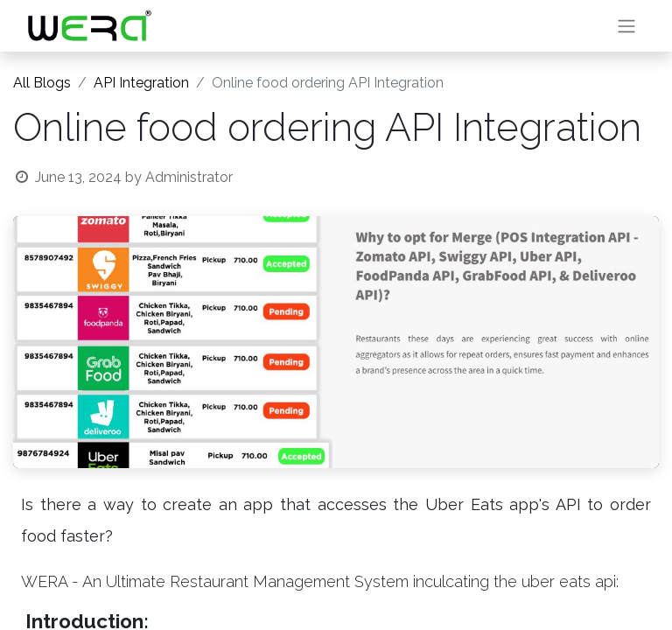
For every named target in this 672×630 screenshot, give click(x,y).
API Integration (141, 83)
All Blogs (42, 83)
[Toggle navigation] (626, 26)
